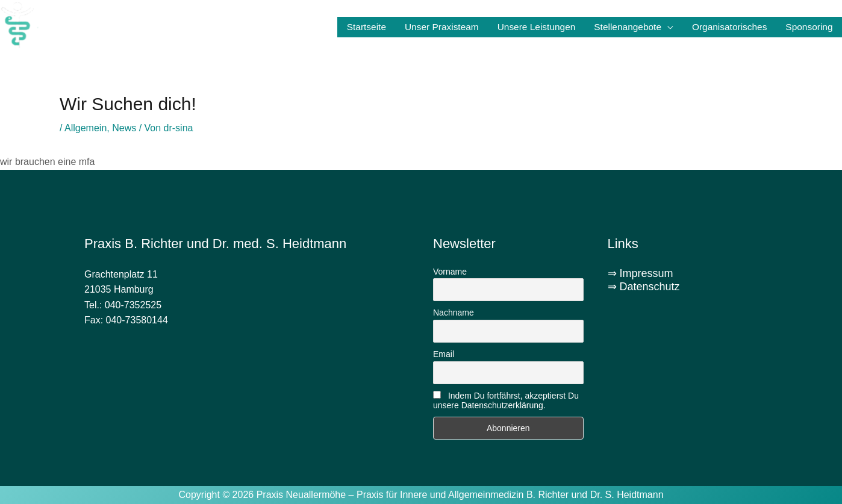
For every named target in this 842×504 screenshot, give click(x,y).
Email (444, 354)
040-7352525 (133, 305)
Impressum (647, 273)
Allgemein (86, 128)
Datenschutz (650, 287)
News (124, 128)
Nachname (454, 313)
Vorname (450, 272)
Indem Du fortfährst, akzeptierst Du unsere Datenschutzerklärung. (506, 400)
